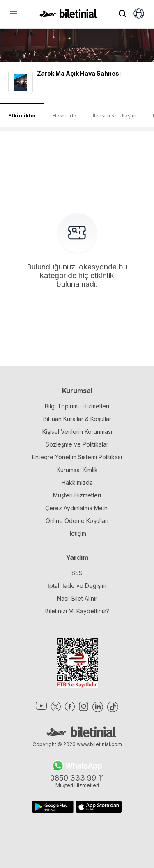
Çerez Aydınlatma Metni (77, 508)
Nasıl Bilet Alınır (77, 598)
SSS (77, 573)
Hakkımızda (77, 482)
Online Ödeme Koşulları (77, 521)
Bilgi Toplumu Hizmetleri (77, 406)
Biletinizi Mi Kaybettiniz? (77, 611)
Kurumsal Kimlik (77, 470)
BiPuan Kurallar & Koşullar (77, 419)
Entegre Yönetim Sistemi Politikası (77, 457)
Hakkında (64, 115)
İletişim (77, 533)
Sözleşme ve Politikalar (77, 444)
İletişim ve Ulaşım (115, 115)
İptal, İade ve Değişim (77, 586)
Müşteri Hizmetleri (77, 495)
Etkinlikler (22, 115)
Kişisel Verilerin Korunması (77, 432)
